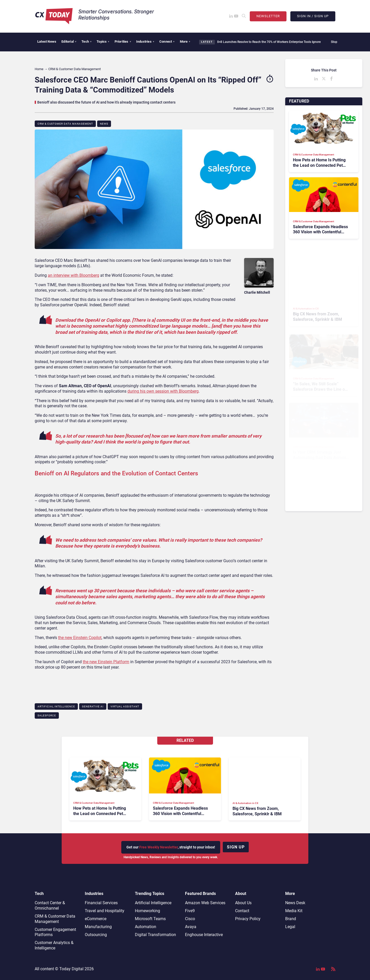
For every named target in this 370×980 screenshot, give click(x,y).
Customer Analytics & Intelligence (54, 945)
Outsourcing (96, 935)
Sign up (236, 847)
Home (39, 69)
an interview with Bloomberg (73, 275)
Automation (146, 927)
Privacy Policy (248, 919)
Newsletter (268, 16)
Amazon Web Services (205, 903)
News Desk (295, 903)
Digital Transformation (155, 935)
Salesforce (47, 715)
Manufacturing (98, 927)
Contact (242, 911)
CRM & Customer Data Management (65, 124)
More (185, 41)
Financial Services (101, 903)
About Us (243, 903)
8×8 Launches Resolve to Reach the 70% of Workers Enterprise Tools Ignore (267, 42)
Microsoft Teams (150, 919)
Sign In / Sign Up (313, 16)
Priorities (123, 41)
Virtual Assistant (125, 706)
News (104, 124)
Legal (290, 927)
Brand (291, 919)
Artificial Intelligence (56, 706)
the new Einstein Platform (106, 662)
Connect (167, 41)
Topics (103, 41)
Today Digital (71, 969)
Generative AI (93, 706)
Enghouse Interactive (204, 935)
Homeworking (147, 911)
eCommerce (96, 919)
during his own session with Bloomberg (163, 391)
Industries (145, 41)
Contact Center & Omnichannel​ (50, 905)
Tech (86, 41)
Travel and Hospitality (105, 911)
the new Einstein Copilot (80, 638)
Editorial (69, 41)
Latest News (47, 41)
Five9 (190, 911)
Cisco (190, 919)
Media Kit (294, 911)
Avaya (191, 927)
